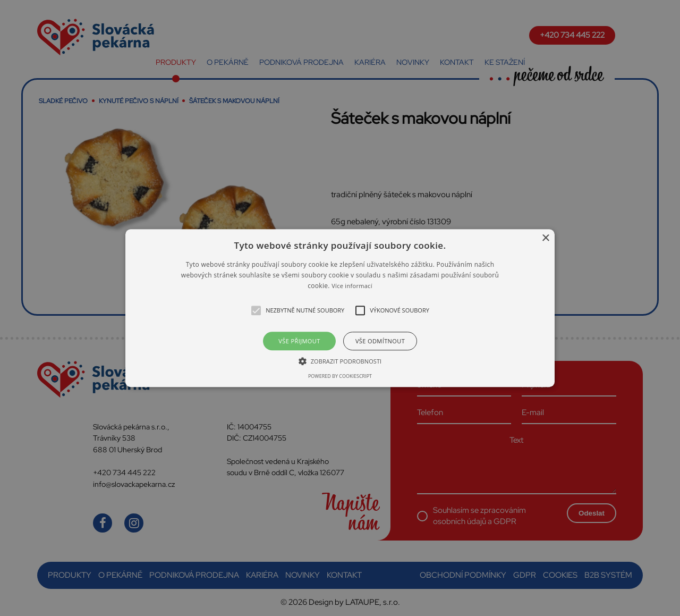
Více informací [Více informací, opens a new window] (352, 286)
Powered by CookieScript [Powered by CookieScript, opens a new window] (340, 376)
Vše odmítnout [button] (380, 341)
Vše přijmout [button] (299, 341)
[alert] (340, 308)
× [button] (545, 238)
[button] (340, 308)
